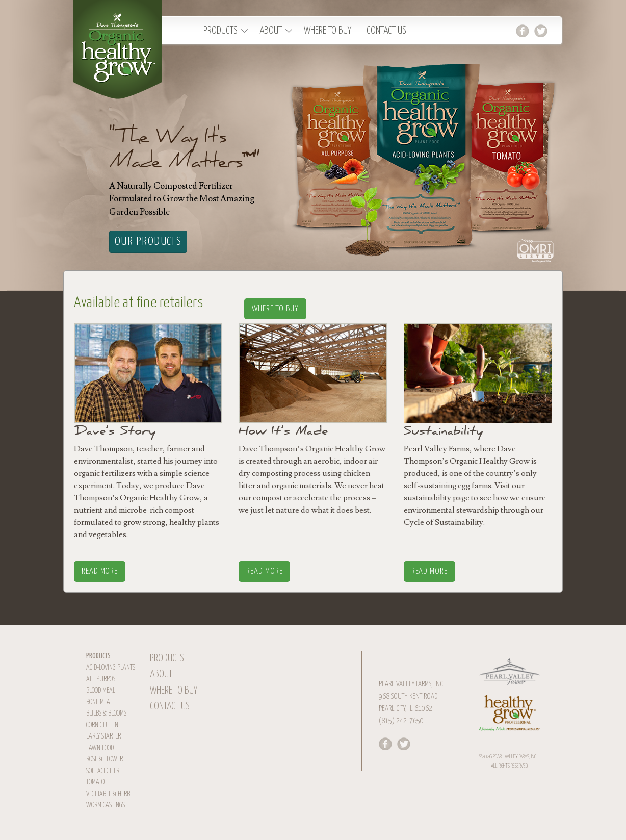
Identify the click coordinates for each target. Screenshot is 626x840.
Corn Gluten (102, 725)
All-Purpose (102, 679)
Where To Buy (328, 31)
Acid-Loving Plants (111, 668)
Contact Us (386, 31)
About (271, 31)
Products (220, 31)
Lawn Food (100, 748)
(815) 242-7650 (401, 721)
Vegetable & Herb (108, 794)
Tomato (95, 782)
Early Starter (103, 736)
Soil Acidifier (103, 771)
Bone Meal (99, 702)
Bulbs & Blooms (106, 714)
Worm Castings (106, 805)
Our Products (148, 241)
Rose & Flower (105, 759)
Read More (100, 571)
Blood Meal (101, 691)
